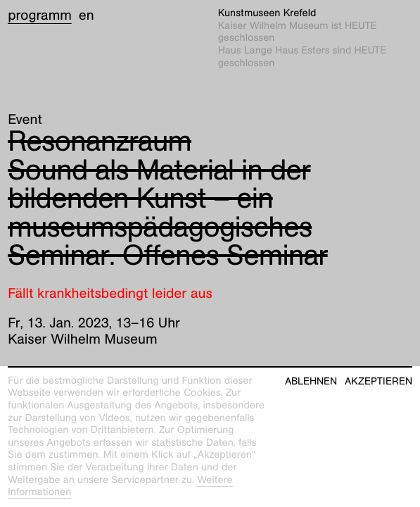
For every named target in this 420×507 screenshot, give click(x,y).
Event (25, 120)
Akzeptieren (378, 381)
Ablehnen (311, 381)
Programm (40, 15)
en (87, 15)
